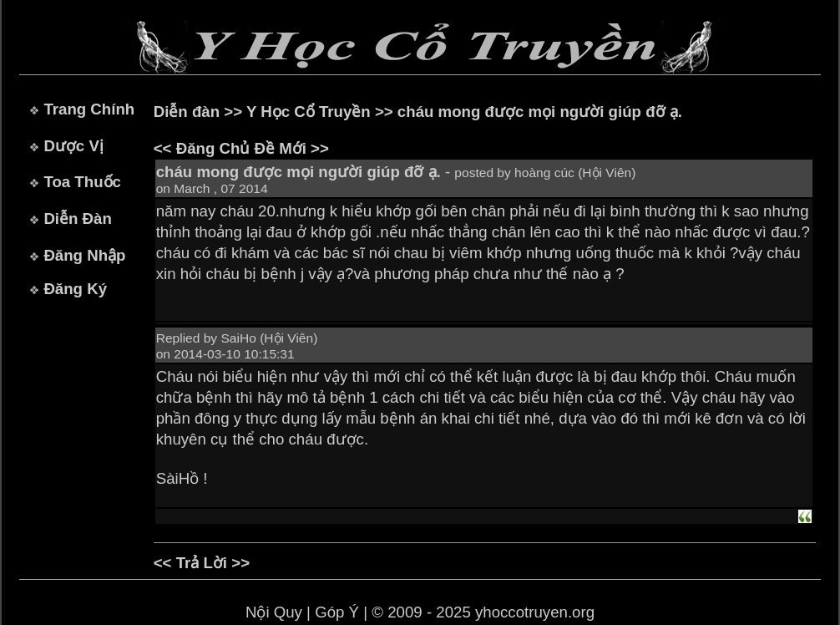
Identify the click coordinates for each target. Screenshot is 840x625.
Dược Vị (73, 146)
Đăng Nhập (84, 255)
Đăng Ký (75, 289)
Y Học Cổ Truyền (309, 112)
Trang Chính (89, 109)
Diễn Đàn (77, 218)
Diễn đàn (187, 112)
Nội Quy (274, 612)
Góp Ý (337, 612)
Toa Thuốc (82, 182)
